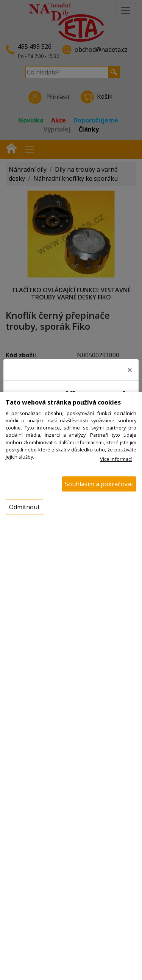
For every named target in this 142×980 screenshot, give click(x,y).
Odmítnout (24, 507)
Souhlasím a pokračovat (99, 484)
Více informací (116, 459)
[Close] (130, 367)
